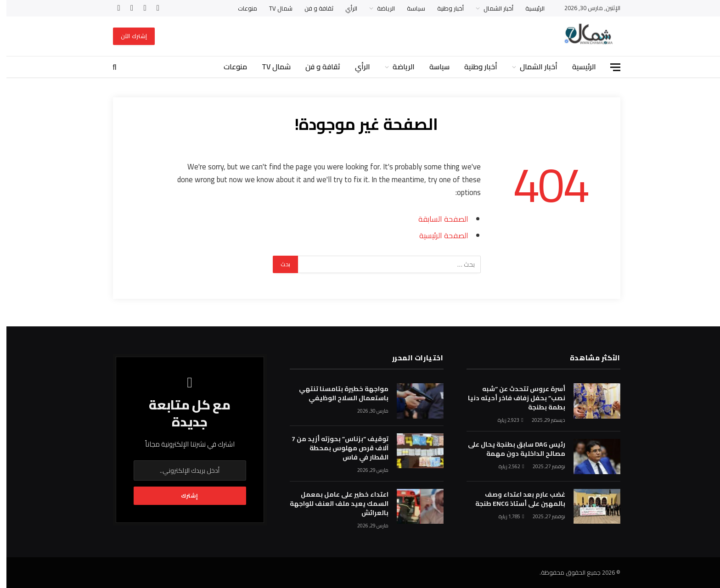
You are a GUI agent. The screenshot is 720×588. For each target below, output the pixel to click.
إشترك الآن (128, 36)
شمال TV (274, 8)
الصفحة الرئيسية (437, 235)
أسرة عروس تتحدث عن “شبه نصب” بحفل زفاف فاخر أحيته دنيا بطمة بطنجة (510, 398)
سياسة (410, 8)
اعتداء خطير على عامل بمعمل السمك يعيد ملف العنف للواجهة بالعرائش (333, 504)
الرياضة (380, 8)
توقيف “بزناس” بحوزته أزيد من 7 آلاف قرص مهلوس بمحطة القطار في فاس (334, 448)
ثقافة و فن (312, 8)
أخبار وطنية (444, 8)
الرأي (345, 8)
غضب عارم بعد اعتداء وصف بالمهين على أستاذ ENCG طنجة (514, 499)
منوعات (241, 8)
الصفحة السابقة (437, 219)
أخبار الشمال (492, 8)
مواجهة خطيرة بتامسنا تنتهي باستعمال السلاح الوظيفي (337, 393)
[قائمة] (609, 67)
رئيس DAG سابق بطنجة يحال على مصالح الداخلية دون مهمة (510, 449)
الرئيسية (529, 8)
